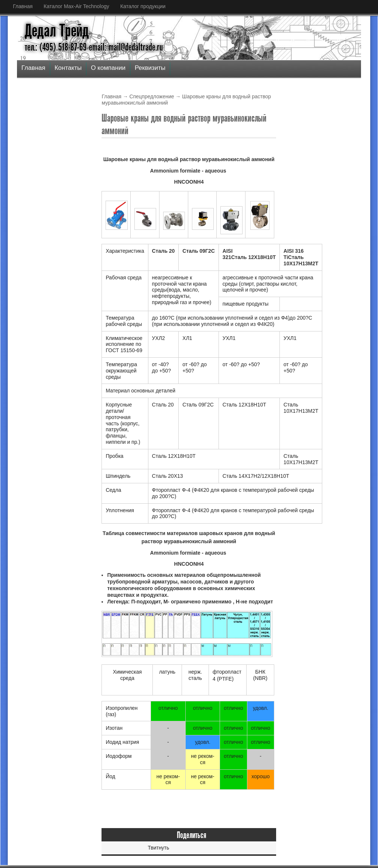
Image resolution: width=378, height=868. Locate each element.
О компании (108, 68)
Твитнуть (158, 848)
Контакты (68, 68)
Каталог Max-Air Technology (76, 6)
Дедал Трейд (57, 31)
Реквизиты (150, 68)
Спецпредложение (152, 96)
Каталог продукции (143, 6)
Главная (23, 6)
